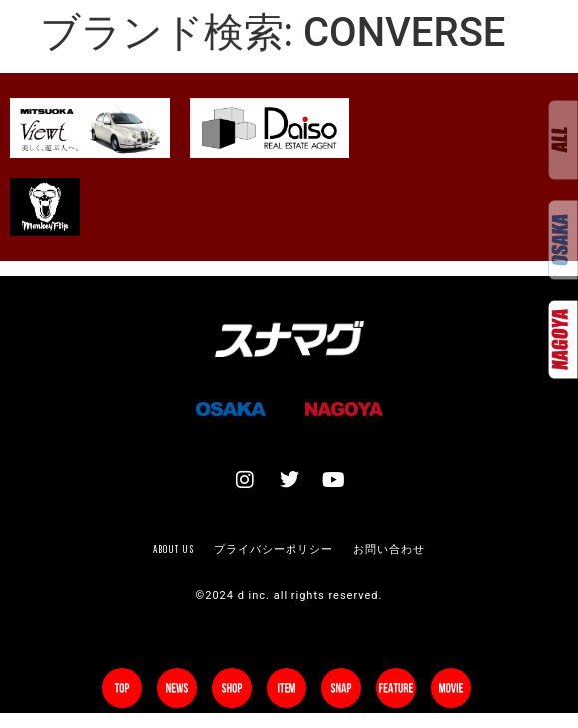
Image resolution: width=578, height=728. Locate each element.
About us (173, 549)
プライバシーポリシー (274, 549)
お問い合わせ (389, 549)
